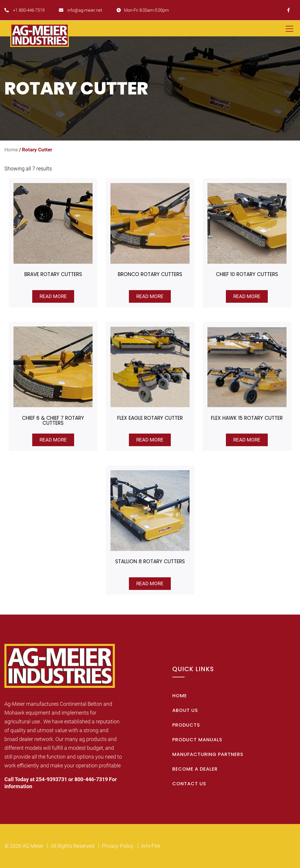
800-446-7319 (91, 779)
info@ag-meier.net (81, 10)
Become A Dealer (195, 769)
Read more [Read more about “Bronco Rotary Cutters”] (150, 296)
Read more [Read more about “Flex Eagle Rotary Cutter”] (150, 440)
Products (186, 725)
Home (11, 150)
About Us (185, 710)
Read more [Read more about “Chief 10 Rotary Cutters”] (247, 296)
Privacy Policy (118, 846)
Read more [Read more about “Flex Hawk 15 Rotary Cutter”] (247, 440)
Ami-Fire (150, 846)
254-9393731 (51, 779)
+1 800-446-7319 (24, 10)
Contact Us (189, 784)
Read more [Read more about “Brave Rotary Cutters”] (53, 296)
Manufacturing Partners (208, 754)
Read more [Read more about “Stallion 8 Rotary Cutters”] (150, 583)
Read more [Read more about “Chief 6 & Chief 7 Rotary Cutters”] (53, 440)
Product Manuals (197, 740)
